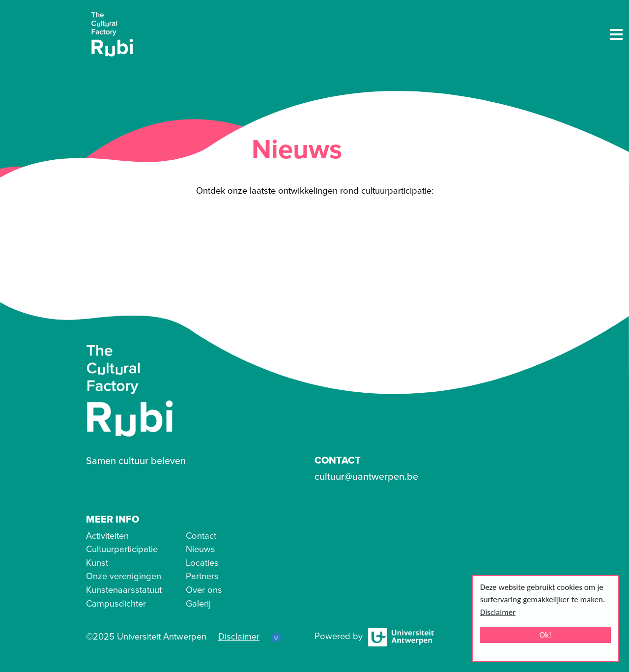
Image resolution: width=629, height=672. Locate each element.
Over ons (204, 590)
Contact (201, 536)
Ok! (546, 635)
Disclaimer (498, 612)
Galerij (198, 604)
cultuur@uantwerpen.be (366, 477)
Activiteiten (107, 536)
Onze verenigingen (124, 576)
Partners (202, 576)
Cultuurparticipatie (122, 549)
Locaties (202, 563)
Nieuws (200, 549)
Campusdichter (116, 604)
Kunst (97, 563)
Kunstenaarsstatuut (124, 590)
